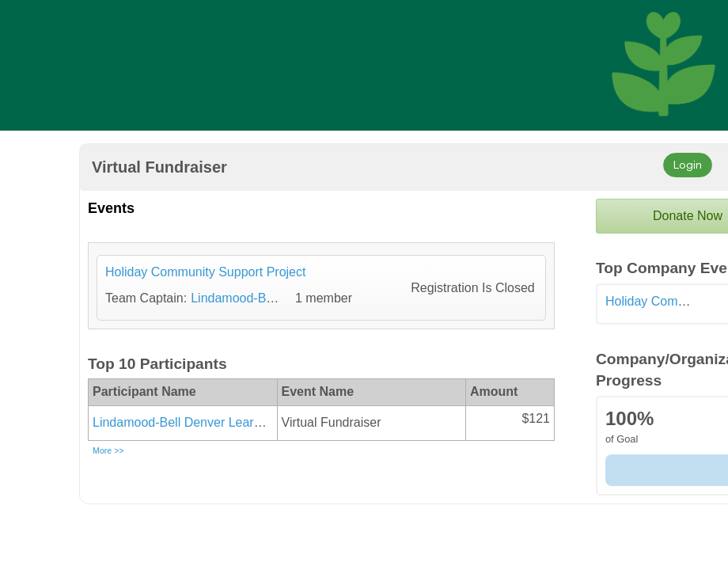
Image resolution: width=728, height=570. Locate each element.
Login (688, 164)
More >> (108, 450)
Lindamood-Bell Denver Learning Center (206, 422)
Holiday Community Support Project (205, 272)
